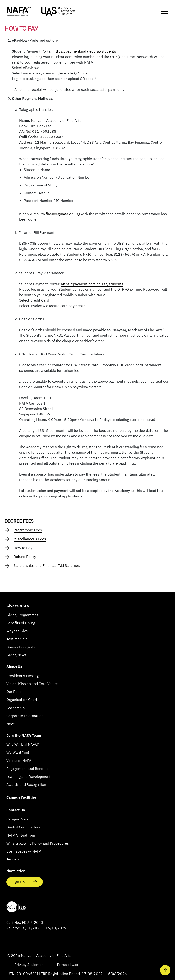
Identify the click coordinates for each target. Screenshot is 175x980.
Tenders (13, 859)
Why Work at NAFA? (23, 744)
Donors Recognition (22, 647)
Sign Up (19, 882)
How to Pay (23, 548)
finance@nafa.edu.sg (63, 214)
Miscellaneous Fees (30, 539)
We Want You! (18, 752)
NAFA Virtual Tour (21, 835)
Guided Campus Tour (23, 827)
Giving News (16, 655)
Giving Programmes (22, 615)
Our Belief (14, 692)
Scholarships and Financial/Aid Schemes (47, 565)
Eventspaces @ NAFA (24, 851)
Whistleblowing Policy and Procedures (38, 843)
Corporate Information (25, 716)
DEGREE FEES (19, 521)
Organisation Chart (22, 700)
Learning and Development (28, 776)
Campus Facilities (22, 797)
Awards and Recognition (26, 784)
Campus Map (17, 819)
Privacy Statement (30, 965)
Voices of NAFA (19, 761)
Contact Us (16, 810)
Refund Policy (25, 557)
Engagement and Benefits (27, 769)
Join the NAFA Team (24, 735)
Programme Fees (28, 530)
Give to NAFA (18, 606)
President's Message (23, 676)
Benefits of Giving (21, 623)
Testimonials (17, 639)
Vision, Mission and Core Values (32, 684)
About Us (14, 667)
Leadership (15, 708)
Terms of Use (68, 965)
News (11, 724)
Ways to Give (17, 631)
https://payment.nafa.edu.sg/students (85, 51)
